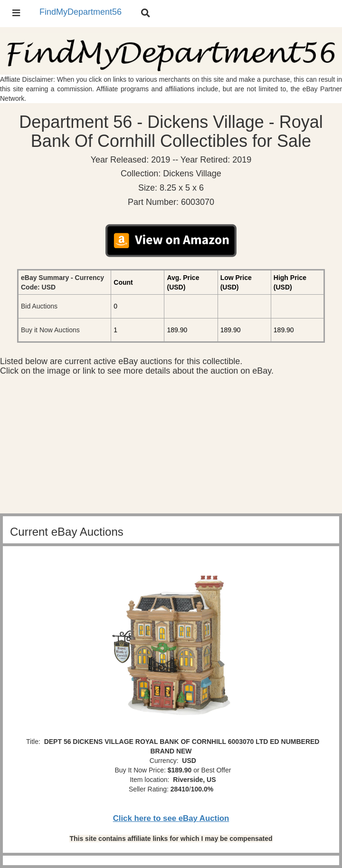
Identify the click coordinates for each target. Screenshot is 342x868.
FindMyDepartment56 (81, 12)
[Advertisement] (171, 447)
